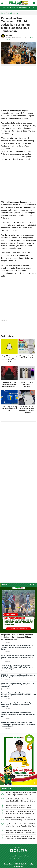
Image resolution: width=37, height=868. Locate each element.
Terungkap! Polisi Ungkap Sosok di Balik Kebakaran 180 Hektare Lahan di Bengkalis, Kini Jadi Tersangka (20, 831)
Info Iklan (27, 856)
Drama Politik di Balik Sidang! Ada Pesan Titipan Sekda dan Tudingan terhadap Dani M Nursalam (20, 819)
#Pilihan (6, 8)
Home (3, 13)
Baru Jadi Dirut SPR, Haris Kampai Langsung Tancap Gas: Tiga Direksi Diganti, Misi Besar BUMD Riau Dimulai (18, 695)
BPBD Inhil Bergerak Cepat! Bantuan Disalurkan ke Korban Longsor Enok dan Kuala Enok (18, 676)
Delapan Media (19, 866)
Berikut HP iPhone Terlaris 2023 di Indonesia (27, 384)
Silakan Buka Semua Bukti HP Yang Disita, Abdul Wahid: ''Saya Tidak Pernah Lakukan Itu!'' (20, 838)
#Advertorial (23, 8)
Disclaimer (21, 859)
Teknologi (11, 13)
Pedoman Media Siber (10, 859)
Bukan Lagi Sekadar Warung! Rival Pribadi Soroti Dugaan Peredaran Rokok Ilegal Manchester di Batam (18, 657)
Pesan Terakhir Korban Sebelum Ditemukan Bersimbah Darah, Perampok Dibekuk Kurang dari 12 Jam (19, 813)
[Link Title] (11, 851)
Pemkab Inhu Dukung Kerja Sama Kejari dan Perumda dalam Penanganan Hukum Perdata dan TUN (18, 714)
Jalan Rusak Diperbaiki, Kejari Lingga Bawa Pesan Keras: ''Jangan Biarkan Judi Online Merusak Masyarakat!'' (18, 685)
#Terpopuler (14, 8)
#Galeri (31, 8)
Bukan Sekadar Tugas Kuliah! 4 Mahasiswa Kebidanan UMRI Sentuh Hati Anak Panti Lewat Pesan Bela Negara (17, 667)
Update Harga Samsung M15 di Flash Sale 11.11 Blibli (9, 409)
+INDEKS (33, 585)
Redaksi (20, 856)
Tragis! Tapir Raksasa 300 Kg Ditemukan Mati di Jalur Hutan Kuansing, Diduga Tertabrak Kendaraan (17, 637)
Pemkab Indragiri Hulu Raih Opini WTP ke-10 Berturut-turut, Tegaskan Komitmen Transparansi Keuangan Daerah (18, 724)
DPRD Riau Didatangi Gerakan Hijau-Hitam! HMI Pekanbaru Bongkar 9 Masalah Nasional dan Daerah (17, 647)
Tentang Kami (12, 856)
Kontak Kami (30, 859)
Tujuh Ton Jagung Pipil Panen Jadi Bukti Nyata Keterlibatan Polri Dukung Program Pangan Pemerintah (17, 705)
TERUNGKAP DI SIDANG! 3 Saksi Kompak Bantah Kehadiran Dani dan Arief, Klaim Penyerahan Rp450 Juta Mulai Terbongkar (19, 806)
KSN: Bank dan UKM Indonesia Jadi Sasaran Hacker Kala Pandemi (9, 384)
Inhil (17, 13)
